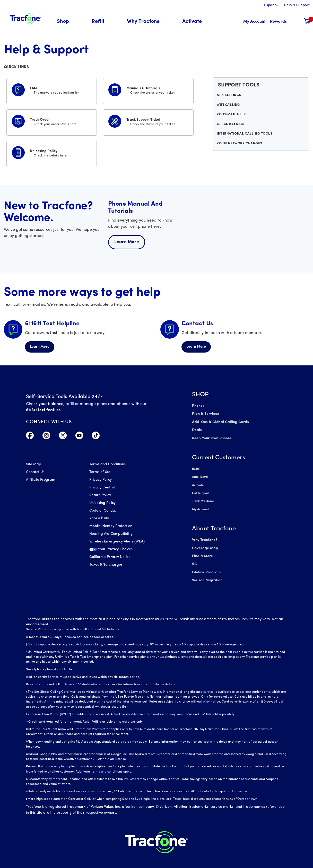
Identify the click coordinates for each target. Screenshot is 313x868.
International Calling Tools (244, 139)
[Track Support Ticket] (148, 121)
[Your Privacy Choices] (117, 551)
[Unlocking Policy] (52, 153)
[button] (66, 22)
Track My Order (203, 498)
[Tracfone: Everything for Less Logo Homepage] (25, 18)
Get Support (201, 490)
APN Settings (230, 97)
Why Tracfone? (205, 536)
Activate (198, 483)
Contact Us (35, 473)
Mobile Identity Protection (111, 527)
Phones (198, 406)
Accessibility (99, 519)
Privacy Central (102, 488)
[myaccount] (254, 22)
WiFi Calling (229, 107)
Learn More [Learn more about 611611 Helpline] (40, 347)
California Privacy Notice (110, 558)
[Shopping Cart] (307, 22)
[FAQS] (52, 90)
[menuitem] (66, 22)
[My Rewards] (278, 22)
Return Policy (100, 496)
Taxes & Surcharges (106, 565)
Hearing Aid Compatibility (111, 534)
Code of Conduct (104, 511)
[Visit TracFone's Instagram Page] (46, 437)
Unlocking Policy (102, 503)
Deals (197, 429)
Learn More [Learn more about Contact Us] (196, 347)
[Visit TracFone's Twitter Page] (63, 437)
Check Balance (231, 128)
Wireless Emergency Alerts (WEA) (117, 542)
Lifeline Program (206, 567)
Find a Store (202, 552)
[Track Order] (52, 121)
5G (194, 559)
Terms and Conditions (107, 465)
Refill (196, 467)
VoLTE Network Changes (240, 149)
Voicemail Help (232, 118)
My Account (200, 506)
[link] (192, 22)
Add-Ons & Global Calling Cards (219, 421)
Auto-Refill (200, 475)
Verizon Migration (207, 575)
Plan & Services (205, 414)
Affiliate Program (41, 480)
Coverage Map (205, 544)
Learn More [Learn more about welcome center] (127, 242)
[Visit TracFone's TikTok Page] (96, 437)
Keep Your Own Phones (211, 437)
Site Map (34, 465)
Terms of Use (100, 473)
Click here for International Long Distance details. (138, 679)
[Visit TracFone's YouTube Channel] (79, 437)
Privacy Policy (101, 480)
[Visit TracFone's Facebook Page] (30, 437)
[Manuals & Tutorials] (148, 90)
